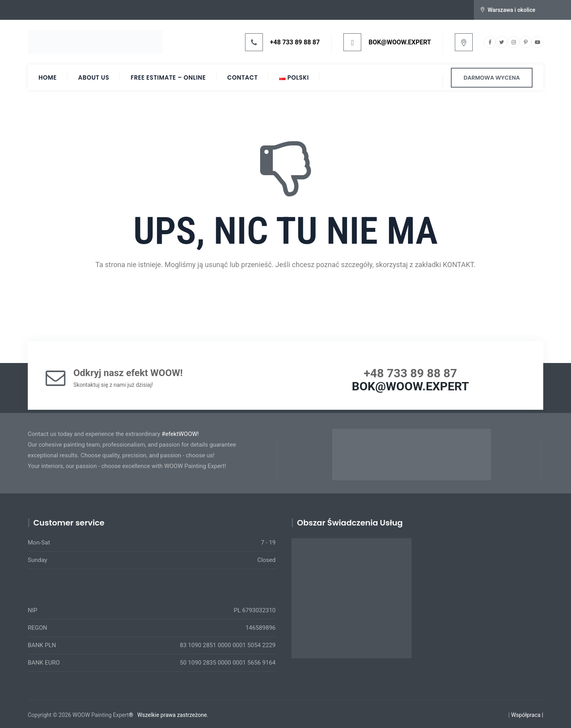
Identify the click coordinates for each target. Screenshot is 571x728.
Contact (242, 77)
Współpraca (526, 715)
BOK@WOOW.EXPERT (400, 42)
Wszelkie (148, 715)
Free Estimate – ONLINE (168, 77)
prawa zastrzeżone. (185, 715)
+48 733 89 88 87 (295, 42)
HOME (48, 77)
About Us (94, 77)
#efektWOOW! (180, 434)
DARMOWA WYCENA (492, 78)
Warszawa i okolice (512, 10)
